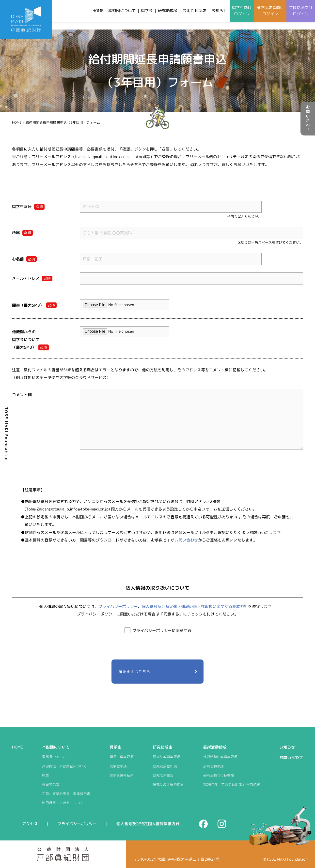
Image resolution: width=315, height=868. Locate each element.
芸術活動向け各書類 (219, 775)
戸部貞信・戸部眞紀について (64, 766)
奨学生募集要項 (122, 757)
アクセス (30, 824)
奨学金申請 (118, 766)
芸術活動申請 (213, 766)
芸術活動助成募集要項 (220, 757)
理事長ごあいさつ (56, 757)
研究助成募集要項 (167, 757)
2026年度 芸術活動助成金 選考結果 (232, 785)
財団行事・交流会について (63, 803)
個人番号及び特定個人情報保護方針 (148, 824)
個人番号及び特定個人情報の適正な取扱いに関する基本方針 (195, 606)
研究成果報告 (163, 775)
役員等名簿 (51, 785)
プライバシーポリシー (118, 606)
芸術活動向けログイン (301, 11)
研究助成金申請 (165, 766)
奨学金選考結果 (122, 775)
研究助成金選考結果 (168, 785)
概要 (46, 775)
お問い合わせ (308, 119)
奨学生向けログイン (242, 11)
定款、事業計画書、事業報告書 (66, 794)
